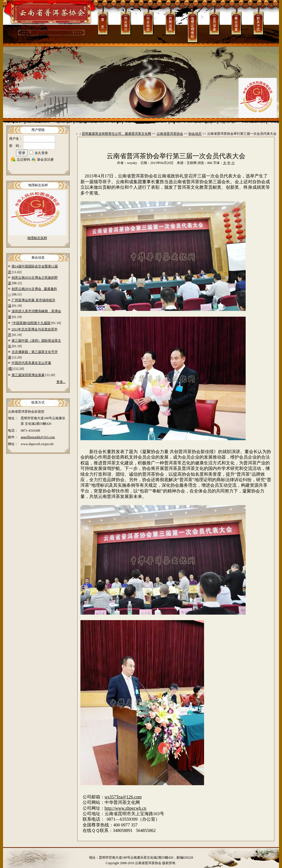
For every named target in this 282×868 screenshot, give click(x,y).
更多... (61, 382)
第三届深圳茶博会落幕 (28, 375)
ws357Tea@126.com (123, 797)
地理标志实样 (37, 238)
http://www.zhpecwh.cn (126, 808)
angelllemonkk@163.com (38, 437)
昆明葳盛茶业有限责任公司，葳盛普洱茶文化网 (116, 134)
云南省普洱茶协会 (170, 134)
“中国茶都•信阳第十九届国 (31, 323)
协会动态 (195, 134)
